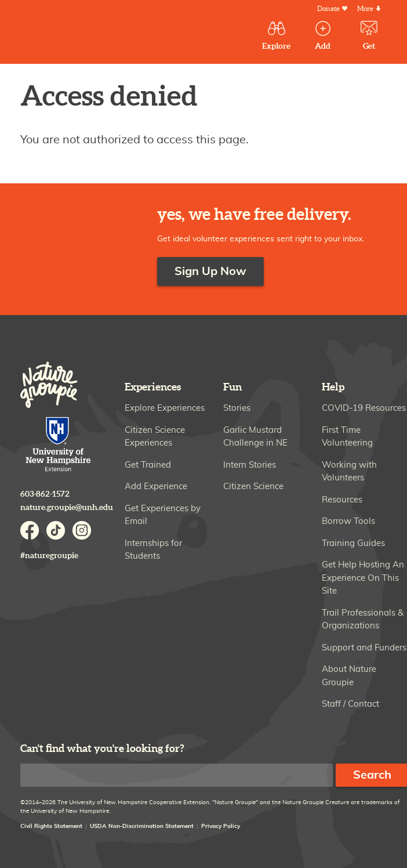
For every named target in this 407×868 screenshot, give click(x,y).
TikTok (56, 530)
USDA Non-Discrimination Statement (142, 826)
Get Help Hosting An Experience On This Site (363, 578)
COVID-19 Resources (364, 408)
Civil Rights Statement (51, 826)
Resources (342, 500)
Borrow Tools (348, 521)
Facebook (30, 530)
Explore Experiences (165, 408)
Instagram (82, 530)
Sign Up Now (210, 272)
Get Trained (148, 465)
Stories (237, 408)
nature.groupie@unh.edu (67, 507)
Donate (328, 9)
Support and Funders (364, 648)
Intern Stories (250, 465)
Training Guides (353, 543)
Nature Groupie (95, 34)
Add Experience (156, 487)
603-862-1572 (45, 494)
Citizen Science (253, 487)
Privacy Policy (221, 826)
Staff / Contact (350, 704)
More (365, 9)
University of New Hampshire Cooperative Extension (59, 445)
